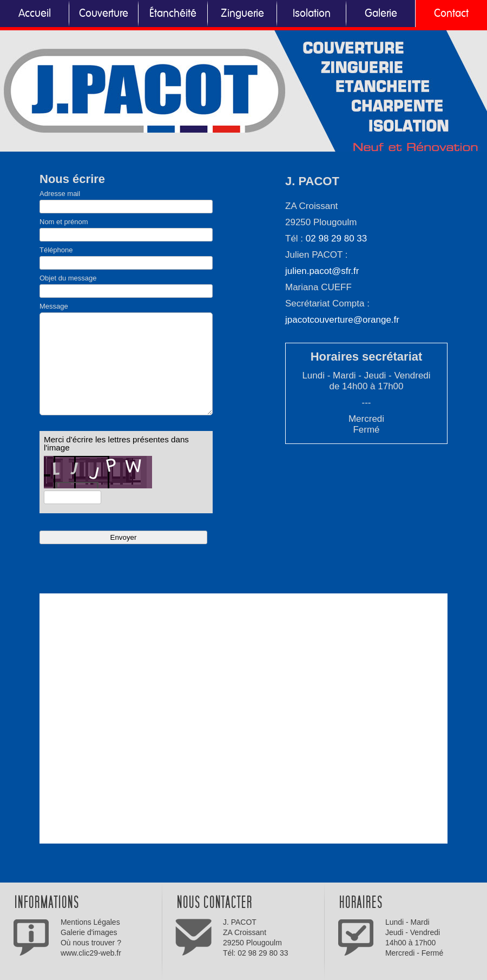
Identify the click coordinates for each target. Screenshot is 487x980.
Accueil (35, 14)
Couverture (104, 14)
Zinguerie (242, 14)
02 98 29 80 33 (336, 239)
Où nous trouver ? (91, 943)
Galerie (381, 14)
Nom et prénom (64, 222)
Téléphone (56, 250)
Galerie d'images (89, 932)
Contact (451, 14)
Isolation (312, 14)
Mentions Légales (90, 922)
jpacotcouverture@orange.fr (342, 320)
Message (54, 306)
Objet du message (68, 278)
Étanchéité (173, 14)
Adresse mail (60, 194)
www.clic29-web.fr (91, 953)
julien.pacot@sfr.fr (322, 271)
